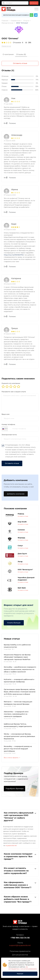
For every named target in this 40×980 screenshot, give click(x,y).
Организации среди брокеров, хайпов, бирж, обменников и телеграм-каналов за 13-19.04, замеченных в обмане (20, 692)
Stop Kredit (22, 522)
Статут (20, 546)
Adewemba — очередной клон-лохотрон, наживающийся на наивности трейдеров (16, 714)
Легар (20, 562)
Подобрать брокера (15, 789)
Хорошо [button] (20, 974)
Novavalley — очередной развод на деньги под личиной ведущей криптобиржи (18, 749)
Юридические (6, 46)
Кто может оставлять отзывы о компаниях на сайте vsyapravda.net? (20, 871)
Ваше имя (5, 414)
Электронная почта (9, 435)
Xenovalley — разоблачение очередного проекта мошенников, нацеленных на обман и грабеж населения (20, 669)
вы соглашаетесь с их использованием (23, 968)
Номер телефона (8, 424)
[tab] (8, 55)
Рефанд (21, 514)
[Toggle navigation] (36, 9)
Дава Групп (22, 554)
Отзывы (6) (21, 54)
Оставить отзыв (20, 63)
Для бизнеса (34, 3)
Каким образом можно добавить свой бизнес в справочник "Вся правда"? (20, 899)
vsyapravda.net (11, 845)
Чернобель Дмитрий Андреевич (26, 579)
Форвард (21, 538)
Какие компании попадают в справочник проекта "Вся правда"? (20, 856)
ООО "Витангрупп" (25, 570)
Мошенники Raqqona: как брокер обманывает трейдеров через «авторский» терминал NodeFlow (17, 657)
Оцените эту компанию (11, 383)
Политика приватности (20, 951)
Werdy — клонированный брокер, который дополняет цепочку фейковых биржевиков (19, 736)
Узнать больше (14, 623)
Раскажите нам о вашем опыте (14, 392)
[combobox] (5, 429)
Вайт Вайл (22, 588)
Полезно (10, 123)
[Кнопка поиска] (4, 3)
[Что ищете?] (15, 3)
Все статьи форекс (12, 758)
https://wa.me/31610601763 (14, 255)
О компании (8, 54)
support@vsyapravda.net (20, 945)
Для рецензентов (20, 955)
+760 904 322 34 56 (20, 938)
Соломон (21, 530)
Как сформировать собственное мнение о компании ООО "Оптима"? (20, 885)
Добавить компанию (16, 494)
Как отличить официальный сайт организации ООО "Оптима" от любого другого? (20, 817)
